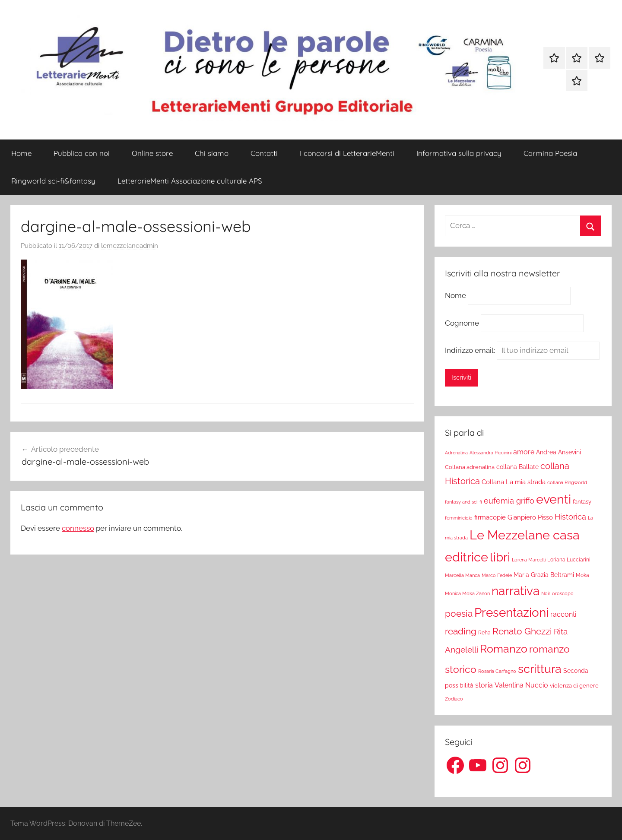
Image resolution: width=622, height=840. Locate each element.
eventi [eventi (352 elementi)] (554, 499)
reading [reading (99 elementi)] (461, 631)
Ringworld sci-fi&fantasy (53, 181)
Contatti (264, 153)
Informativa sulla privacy (459, 153)
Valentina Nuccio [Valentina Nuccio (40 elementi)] (521, 685)
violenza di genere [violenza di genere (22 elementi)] (574, 686)
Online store (152, 153)
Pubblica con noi (82, 153)
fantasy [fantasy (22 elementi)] (582, 502)
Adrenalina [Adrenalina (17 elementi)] (456, 453)
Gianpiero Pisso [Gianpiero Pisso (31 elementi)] (530, 517)
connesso (78, 528)
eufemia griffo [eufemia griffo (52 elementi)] (509, 501)
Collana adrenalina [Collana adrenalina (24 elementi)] (470, 467)
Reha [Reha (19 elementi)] (484, 633)
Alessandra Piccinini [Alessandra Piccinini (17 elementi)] (490, 453)
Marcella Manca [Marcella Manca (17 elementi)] (462, 575)
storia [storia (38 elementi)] (484, 685)
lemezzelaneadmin (130, 246)
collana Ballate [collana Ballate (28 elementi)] (517, 467)
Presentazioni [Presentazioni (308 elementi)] (511, 612)
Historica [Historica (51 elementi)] (570, 517)
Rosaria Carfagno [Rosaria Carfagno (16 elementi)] (497, 671)
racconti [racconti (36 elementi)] (563, 614)
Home (21, 153)
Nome (455, 295)
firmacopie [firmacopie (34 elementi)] (490, 517)
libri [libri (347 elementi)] (500, 557)
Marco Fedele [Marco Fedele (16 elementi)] (497, 575)
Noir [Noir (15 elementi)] (546, 593)
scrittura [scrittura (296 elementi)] (540, 669)
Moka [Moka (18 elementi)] (582, 575)
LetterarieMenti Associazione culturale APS (190, 181)
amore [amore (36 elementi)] (524, 452)
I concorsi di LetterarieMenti (347, 153)
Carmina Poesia (550, 153)
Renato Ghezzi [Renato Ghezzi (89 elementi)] (522, 631)
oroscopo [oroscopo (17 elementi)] (563, 593)
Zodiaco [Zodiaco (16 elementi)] (454, 699)
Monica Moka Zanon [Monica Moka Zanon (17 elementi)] (467, 593)
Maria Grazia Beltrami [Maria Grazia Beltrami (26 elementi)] (544, 575)
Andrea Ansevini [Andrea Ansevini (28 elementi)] (559, 452)
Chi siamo (212, 153)
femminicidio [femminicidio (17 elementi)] (459, 518)
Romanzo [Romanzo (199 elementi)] (504, 649)
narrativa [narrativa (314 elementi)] (516, 591)
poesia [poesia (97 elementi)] (459, 613)
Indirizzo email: (522, 350)
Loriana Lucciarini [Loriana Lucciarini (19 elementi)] (569, 560)
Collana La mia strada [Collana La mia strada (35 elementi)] (514, 482)
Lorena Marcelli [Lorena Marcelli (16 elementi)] (529, 560)
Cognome (462, 323)
